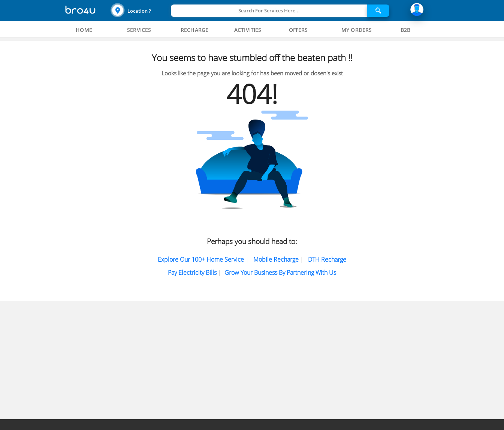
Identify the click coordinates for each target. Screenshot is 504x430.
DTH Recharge (327, 259)
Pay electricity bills (192, 273)
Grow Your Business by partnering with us (280, 273)
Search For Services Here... (269, 10)
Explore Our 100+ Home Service (201, 259)
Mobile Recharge (276, 259)
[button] (140, 11)
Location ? (139, 11)
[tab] (84, 30)
